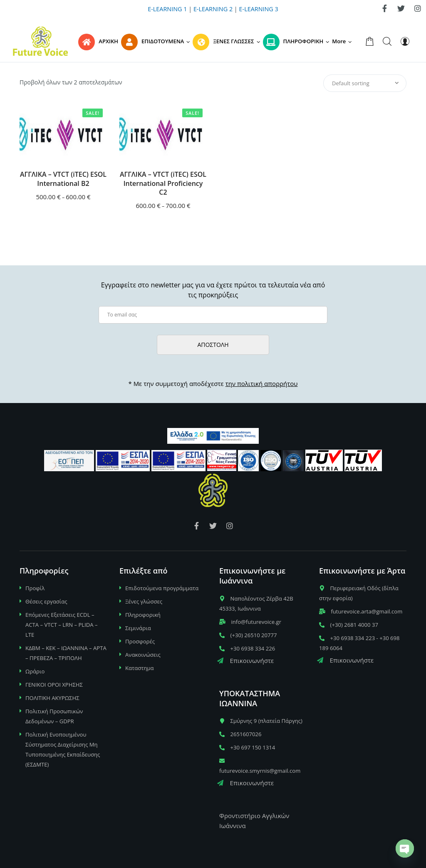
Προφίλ (35, 588)
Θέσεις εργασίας (46, 601)
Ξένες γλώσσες (144, 601)
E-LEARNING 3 (259, 9)
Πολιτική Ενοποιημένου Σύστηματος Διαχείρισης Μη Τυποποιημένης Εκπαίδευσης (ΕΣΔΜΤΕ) (63, 749)
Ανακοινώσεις (143, 655)
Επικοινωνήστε (245, 660)
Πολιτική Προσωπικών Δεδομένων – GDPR (54, 716)
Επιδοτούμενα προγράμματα (162, 588)
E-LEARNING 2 (213, 9)
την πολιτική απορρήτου (262, 383)
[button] (343, 41)
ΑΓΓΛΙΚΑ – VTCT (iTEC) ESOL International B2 (63, 179)
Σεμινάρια (138, 628)
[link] (384, 8)
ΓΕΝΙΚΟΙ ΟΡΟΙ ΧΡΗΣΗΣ (54, 685)
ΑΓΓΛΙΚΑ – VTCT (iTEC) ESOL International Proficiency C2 (163, 183)
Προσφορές (140, 641)
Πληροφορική (143, 615)
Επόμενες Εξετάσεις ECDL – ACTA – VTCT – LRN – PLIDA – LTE (62, 625)
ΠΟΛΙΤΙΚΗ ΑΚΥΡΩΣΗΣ (52, 698)
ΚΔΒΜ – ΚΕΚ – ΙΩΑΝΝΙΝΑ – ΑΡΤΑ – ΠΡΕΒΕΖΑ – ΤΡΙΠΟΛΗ (66, 653)
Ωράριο (35, 671)
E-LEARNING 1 (167, 9)
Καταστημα (140, 668)
